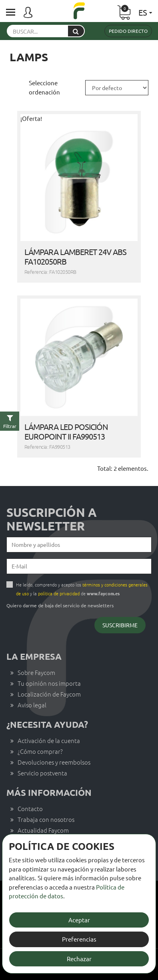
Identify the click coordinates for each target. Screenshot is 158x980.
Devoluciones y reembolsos (54, 762)
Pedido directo (128, 31)
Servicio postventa (42, 773)
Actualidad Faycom (43, 830)
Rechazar (79, 959)
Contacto (30, 808)
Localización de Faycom (49, 694)
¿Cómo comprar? (40, 751)
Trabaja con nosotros (46, 819)
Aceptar (79, 920)
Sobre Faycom (36, 672)
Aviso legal (32, 705)
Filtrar (10, 426)
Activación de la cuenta (49, 740)
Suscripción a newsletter (52, 519)
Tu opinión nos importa (49, 683)
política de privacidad (59, 593)
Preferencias (79, 939)
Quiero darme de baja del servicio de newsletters (60, 605)
